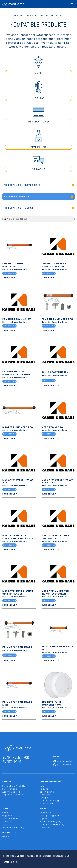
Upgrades (8, 816)
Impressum (58, 856)
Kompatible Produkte (14, 786)
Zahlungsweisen (11, 819)
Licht (42, 786)
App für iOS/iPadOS (13, 795)
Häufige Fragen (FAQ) (52, 816)
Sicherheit (45, 795)
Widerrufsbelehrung (13, 827)
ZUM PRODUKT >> (11, 278)
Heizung (44, 789)
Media (6, 837)
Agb (67, 856)
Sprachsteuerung (49, 801)
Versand (7, 822)
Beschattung (47, 792)
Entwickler (45, 827)
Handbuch (46, 813)
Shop (5, 813)
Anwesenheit (47, 803)
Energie (44, 798)
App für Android (11, 792)
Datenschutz (10, 862)
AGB (5, 824)
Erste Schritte (10, 789)
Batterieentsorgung (51, 822)
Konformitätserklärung (52, 824)
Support (44, 819)
